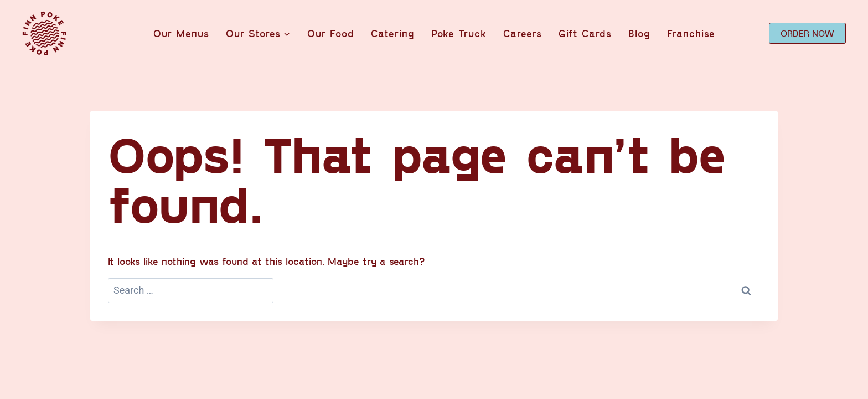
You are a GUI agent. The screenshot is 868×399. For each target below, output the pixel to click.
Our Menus (181, 33)
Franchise (691, 33)
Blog (639, 33)
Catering (393, 33)
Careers (523, 33)
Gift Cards (585, 33)
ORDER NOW (807, 33)
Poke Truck (459, 33)
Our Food (331, 33)
